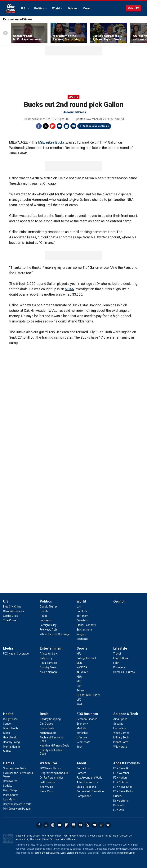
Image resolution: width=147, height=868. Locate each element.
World (56, 8)
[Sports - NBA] (79, 677)
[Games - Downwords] (10, 781)
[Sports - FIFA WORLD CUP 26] (89, 695)
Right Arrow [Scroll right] (140, 33)
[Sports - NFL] (79, 654)
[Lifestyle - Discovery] (119, 667)
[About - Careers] (81, 773)
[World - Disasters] (82, 620)
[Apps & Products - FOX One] (119, 810)
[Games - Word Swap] (10, 790)
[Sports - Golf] (79, 686)
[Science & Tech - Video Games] (121, 733)
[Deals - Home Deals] (47, 728)
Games (9, 763)
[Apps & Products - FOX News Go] (121, 768)
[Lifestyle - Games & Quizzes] (124, 672)
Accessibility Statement (29, 839)
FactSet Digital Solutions (46, 853)
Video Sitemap (68, 839)
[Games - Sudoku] (8, 786)
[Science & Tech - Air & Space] (120, 719)
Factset (124, 849)
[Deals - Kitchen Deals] (48, 733)
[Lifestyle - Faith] (116, 663)
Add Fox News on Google (96, 126)
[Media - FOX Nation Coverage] (16, 654)
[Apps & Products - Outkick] (118, 796)
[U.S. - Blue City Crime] (12, 607)
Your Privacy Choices (75, 836)
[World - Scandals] (82, 639)
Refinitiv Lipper (127, 853)
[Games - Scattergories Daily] (14, 768)
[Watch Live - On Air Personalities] (52, 778)
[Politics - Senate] (44, 611)
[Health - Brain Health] (10, 728)
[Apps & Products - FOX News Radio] (123, 791)
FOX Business (87, 714)
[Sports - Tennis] (81, 690)
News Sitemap (51, 839)
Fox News (11, 8)
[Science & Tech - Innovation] (120, 728)
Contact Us (126, 836)
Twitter (46, 126)
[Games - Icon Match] (10, 799)
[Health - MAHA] (7, 751)
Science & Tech (126, 714)
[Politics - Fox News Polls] (49, 630)
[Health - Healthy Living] (11, 742)
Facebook (39, 126)
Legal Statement (69, 853)
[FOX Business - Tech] (80, 747)
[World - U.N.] (79, 607)
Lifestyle (120, 648)
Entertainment (51, 648)
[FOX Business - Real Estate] (83, 742)
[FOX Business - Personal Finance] (87, 719)
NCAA (69, 289)
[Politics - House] (44, 616)
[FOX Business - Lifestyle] (82, 737)
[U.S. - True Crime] (10, 620)
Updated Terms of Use (28, 836)
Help (115, 836)
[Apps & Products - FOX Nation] (120, 778)
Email (73, 126)
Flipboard (53, 126)
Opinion (73, 8)
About (81, 763)
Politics (39, 8)
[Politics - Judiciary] (45, 620)
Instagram (53, 825)
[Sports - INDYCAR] (82, 672)
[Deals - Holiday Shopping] (50, 719)
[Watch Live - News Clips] (46, 791)
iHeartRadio (108, 825)
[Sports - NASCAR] (82, 667)
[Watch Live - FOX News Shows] (50, 768)
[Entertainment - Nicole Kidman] (48, 672)
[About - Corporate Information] (90, 791)
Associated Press (75, 112)
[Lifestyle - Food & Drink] (121, 658)
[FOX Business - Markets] (82, 728)
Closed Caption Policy (100, 836)
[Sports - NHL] (79, 681)
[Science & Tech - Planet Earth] (121, 742)
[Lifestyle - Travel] (117, 654)
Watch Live (48, 763)
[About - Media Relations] (86, 787)
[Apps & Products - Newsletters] (121, 801)
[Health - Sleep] (7, 733)
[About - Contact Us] (83, 768)
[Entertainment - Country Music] (48, 667)
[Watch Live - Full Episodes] (48, 782)
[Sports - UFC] (79, 700)
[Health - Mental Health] (11, 747)
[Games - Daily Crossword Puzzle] (17, 804)
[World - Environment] (84, 630)
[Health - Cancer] (7, 724)
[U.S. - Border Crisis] (11, 616)
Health (8, 714)
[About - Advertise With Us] (87, 782)
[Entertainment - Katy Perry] (46, 658)
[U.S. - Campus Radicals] (13, 611)
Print (66, 126)
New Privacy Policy (52, 836)
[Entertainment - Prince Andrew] (49, 654)
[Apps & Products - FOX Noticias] (121, 782)
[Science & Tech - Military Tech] (121, 737)
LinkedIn (73, 825)
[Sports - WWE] (80, 704)
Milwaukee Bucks (52, 142)
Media (8, 648)
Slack (80, 825)
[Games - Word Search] (11, 795)
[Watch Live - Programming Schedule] (54, 773)
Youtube (60, 825)
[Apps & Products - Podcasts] (119, 805)
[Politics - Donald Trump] (48, 607)
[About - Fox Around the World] (89, 778)
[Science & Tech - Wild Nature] (120, 747)
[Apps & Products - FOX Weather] (121, 773)
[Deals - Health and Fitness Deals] (55, 746)
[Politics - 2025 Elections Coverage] (55, 634)
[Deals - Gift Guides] (46, 724)
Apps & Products (127, 763)
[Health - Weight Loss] (10, 719)
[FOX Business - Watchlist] (82, 733)
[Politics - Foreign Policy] (48, 625)
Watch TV (133, 8)
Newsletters (94, 825)
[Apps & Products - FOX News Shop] (123, 787)
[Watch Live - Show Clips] (46, 787)
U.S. (24, 8)
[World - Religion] (81, 634)
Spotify (101, 825)
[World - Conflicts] (82, 611)
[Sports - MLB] (79, 663)
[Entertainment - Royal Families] (48, 663)
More (86, 8)
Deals (44, 714)
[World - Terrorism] (82, 616)
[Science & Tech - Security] (118, 724)
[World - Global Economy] (86, 625)
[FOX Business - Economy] (82, 724)
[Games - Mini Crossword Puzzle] (17, 809)
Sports (73, 97)
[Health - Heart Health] (11, 737)
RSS (87, 825)
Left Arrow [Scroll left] (5, 33)
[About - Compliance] (84, 796)
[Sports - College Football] (86, 658)
